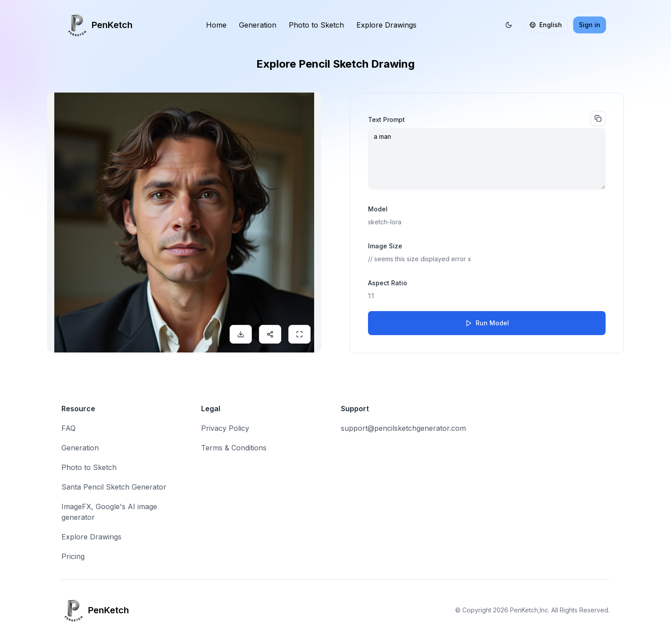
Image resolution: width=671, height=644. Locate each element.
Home (216, 25)
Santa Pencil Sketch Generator (114, 487)
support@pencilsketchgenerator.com (403, 428)
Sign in (590, 25)
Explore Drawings (386, 25)
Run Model (487, 323)
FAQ (69, 428)
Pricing (73, 556)
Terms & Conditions (234, 448)
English (546, 25)
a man (487, 159)
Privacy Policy (225, 428)
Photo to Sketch (316, 25)
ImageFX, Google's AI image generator (109, 512)
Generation (258, 25)
